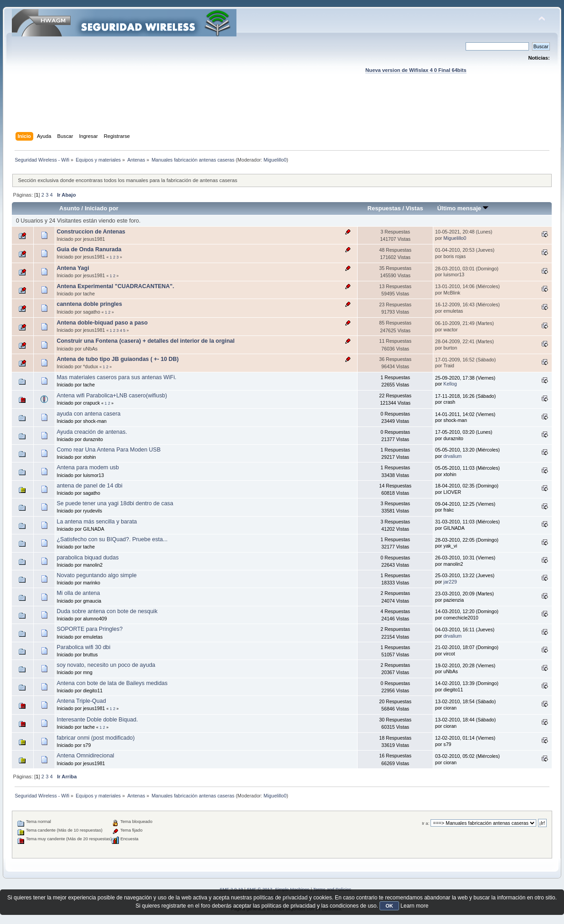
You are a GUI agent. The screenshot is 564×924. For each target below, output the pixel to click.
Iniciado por (102, 208)
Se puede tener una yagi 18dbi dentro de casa (115, 503)
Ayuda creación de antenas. (92, 432)
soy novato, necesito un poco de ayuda (106, 665)
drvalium (452, 456)
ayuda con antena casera (88, 414)
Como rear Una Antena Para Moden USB (108, 450)
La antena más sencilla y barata (97, 522)
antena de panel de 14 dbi (89, 486)
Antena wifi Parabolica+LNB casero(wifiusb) (112, 396)
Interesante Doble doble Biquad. (97, 720)
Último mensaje (463, 208)
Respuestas (384, 208)
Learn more (414, 906)
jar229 (450, 582)
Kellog (450, 384)
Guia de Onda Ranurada (89, 249)
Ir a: (426, 823)
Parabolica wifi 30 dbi (83, 647)
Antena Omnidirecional (85, 756)
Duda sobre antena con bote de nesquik (107, 611)
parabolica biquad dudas (87, 558)
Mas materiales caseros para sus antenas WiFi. (116, 377)
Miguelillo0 (275, 160)
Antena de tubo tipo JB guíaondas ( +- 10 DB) (118, 359)
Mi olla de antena (78, 593)
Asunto (69, 208)
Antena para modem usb (88, 467)
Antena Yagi (73, 268)
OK (389, 906)
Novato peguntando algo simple (96, 575)
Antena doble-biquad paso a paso (102, 323)
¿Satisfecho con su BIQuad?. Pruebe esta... (112, 539)
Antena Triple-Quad (81, 701)
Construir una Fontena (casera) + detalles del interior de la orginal (145, 341)
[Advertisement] (282, 112)
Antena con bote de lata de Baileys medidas (112, 683)
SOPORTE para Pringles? (90, 629)
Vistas (415, 208)
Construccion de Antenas (91, 232)
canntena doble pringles (89, 304)
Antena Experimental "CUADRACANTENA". (115, 286)
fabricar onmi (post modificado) (95, 738)
